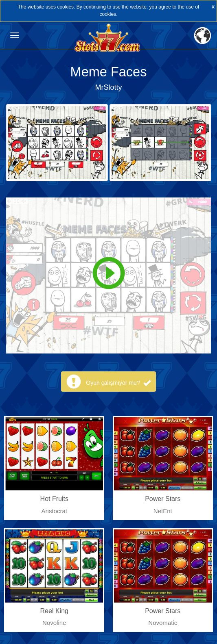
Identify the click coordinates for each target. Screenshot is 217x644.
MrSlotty (108, 87)
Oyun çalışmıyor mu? (118, 383)
